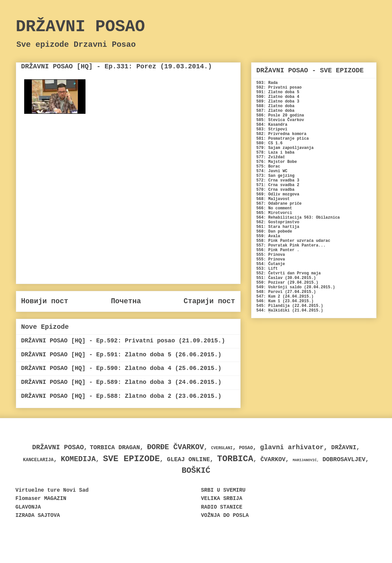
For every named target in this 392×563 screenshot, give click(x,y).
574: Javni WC (272, 171)
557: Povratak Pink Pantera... (291, 246)
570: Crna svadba (276, 190)
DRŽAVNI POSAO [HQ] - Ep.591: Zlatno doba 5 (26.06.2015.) (121, 355)
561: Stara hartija (278, 227)
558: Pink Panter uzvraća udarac (293, 241)
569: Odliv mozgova (278, 194)
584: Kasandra (272, 125)
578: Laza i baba (276, 153)
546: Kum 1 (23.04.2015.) (285, 301)
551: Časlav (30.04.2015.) (286, 278)
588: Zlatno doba (276, 106)
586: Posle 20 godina (280, 115)
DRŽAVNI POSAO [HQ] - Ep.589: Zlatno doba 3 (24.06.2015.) (121, 382)
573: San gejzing (276, 176)
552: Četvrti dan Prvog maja (289, 273)
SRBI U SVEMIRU (223, 490)
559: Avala (268, 236)
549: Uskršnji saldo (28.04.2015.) (296, 287)
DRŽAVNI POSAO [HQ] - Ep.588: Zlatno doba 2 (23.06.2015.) (121, 396)
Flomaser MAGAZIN (41, 499)
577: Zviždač (271, 157)
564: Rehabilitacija (279, 218)
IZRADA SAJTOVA (38, 516)
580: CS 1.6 (270, 143)
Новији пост (45, 301)
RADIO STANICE (222, 507)
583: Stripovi (272, 129)
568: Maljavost (273, 199)
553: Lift (267, 269)
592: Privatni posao (279, 88)
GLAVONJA (28, 507)
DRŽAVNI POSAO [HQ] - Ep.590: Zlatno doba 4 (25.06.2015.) (121, 368)
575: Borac (268, 167)
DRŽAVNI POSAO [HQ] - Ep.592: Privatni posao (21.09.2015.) (123, 341)
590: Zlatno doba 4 (278, 97)
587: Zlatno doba (276, 111)
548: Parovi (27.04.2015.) (286, 292)
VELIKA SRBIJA (222, 499)
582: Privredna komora (281, 134)
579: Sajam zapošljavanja (285, 148)
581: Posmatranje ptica (283, 139)
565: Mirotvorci (274, 213)
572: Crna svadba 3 (278, 180)
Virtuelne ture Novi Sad (52, 490)
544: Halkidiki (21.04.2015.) (290, 311)
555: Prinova (271, 255)
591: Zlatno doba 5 (278, 92)
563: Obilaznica (322, 218)
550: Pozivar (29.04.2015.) (287, 283)
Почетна (126, 301)
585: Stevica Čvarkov (280, 120)
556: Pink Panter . (278, 250)
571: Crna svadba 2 (278, 185)
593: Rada (267, 83)
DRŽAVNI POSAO (81, 27)
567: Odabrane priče (279, 204)
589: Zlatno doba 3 (278, 102)
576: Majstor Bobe (277, 162)
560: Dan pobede (274, 232)
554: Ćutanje (271, 264)
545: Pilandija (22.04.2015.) (290, 306)
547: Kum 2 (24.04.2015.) (285, 297)
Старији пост (209, 301)
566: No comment (274, 208)
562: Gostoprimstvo (278, 222)
